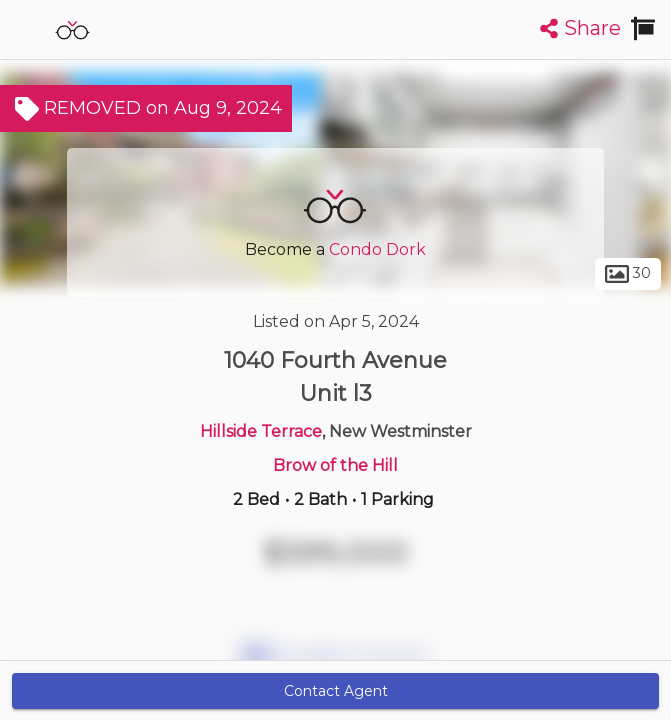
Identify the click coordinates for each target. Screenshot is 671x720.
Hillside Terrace (261, 431)
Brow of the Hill (335, 465)
